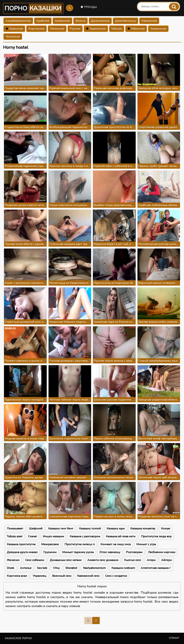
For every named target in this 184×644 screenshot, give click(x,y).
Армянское (62, 21)
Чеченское (13, 37)
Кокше (165, 529)
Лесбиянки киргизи (162, 552)
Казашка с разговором (85, 536)
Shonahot (71, 568)
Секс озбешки (35, 560)
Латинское (57, 29)
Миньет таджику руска (78, 552)
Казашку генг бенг (61, 529)
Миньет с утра (146, 544)
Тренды (89, 7)
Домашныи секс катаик (66, 560)
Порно (33, 8)
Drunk (11, 568)
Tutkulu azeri (15, 536)
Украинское (158, 29)
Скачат (33, 536)
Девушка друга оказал (22, 552)
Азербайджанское (18, 21)
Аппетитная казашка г (156, 568)
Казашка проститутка (21, 544)
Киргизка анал (17, 576)
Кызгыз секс (133, 560)
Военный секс (62, 576)
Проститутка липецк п (80, 544)
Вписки (80, 21)
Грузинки (50, 552)
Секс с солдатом (116, 576)
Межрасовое (50, 544)
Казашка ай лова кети (121, 536)
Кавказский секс (88, 576)
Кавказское (149, 21)
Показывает (15, 529)
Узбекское (136, 29)
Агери (151, 560)
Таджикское (96, 29)
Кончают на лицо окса (116, 544)
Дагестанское (100, 21)
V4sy (56, 568)
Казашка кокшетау (143, 529)
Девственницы (126, 21)
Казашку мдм (116, 529)
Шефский (36, 529)
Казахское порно (18, 638)
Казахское (14, 29)
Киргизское (36, 29)
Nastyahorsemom (94, 568)
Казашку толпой (90, 529)
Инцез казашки (53, 536)
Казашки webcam (123, 568)
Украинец (40, 576)
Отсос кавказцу (110, 552)
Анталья (26, 568)
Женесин (13, 560)
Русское (75, 29)
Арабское (43, 21)
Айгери (166, 560)
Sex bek (42, 568)
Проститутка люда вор (156, 536)
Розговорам (134, 552)
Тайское (117, 29)
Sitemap (174, 638)
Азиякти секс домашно (103, 560)
